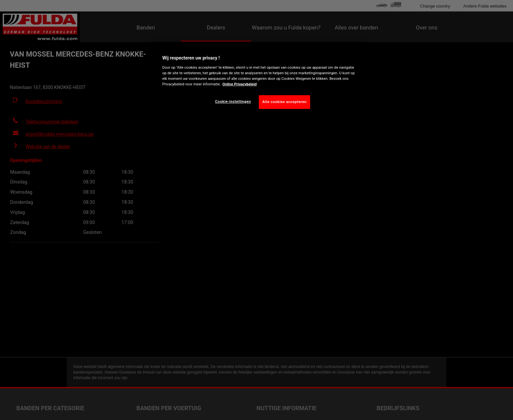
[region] (259, 80)
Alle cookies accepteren (284, 102)
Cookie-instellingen (233, 101)
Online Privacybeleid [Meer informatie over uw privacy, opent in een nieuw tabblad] (240, 84)
